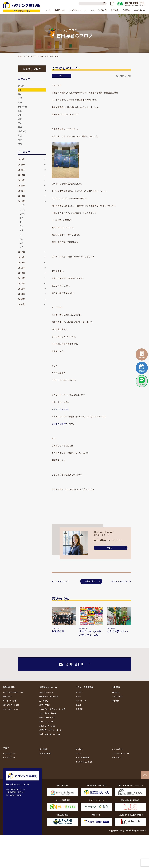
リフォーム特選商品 (85, 687)
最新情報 (79, 749)
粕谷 (20, 127)
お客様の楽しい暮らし (84, 762)
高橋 (20, 144)
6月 (22, 230)
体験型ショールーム (48, 687)
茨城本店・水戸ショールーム (50, 730)
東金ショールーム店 (47, 726)
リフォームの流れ (10, 701)
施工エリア (7, 696)
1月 (22, 247)
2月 (22, 243)
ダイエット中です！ (120, 581)
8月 (22, 222)
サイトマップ (117, 758)
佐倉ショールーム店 (47, 717)
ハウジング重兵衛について (13, 692)
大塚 (20, 98)
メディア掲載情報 (83, 758)
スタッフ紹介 (117, 696)
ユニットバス (81, 701)
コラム (78, 753)
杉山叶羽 (22, 106)
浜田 (20, 115)
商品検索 (79, 709)
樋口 (20, 111)
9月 (22, 218)
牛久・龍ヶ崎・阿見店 (48, 713)
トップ (20, 56)
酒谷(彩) (22, 131)
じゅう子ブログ (31, 56)
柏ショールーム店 (46, 722)
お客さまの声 (140, 10)
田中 (20, 123)
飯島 (20, 135)
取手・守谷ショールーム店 (50, 734)
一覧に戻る (90, 581)
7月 (22, 226)
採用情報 (115, 701)
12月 (23, 205)
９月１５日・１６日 (60, 409)
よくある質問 (117, 749)
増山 (20, 94)
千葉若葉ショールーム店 (49, 696)
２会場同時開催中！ (60, 424)
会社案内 (116, 687)
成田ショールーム (46, 692)
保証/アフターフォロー (12, 705)
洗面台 (78, 705)
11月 (23, 209)
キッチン (79, 692)
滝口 (20, 119)
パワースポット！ (61, 581)
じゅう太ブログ (9, 753)
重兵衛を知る (9, 687)
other (21, 86)
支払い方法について (11, 709)
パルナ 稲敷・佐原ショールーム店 (52, 709)
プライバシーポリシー (121, 753)
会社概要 (115, 692)
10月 (23, 214)
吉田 (42, 56)
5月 (22, 234)
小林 (20, 102)
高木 (20, 140)
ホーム (48, 10)
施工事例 (115, 10)
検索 (105, 4)
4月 (22, 238)
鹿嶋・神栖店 (45, 705)
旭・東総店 (44, 701)
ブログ (110, 548)
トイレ (78, 696)
